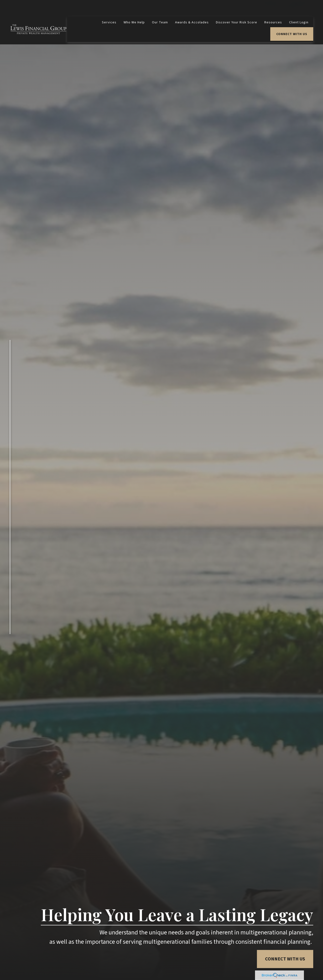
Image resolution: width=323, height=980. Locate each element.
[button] (109, 8)
